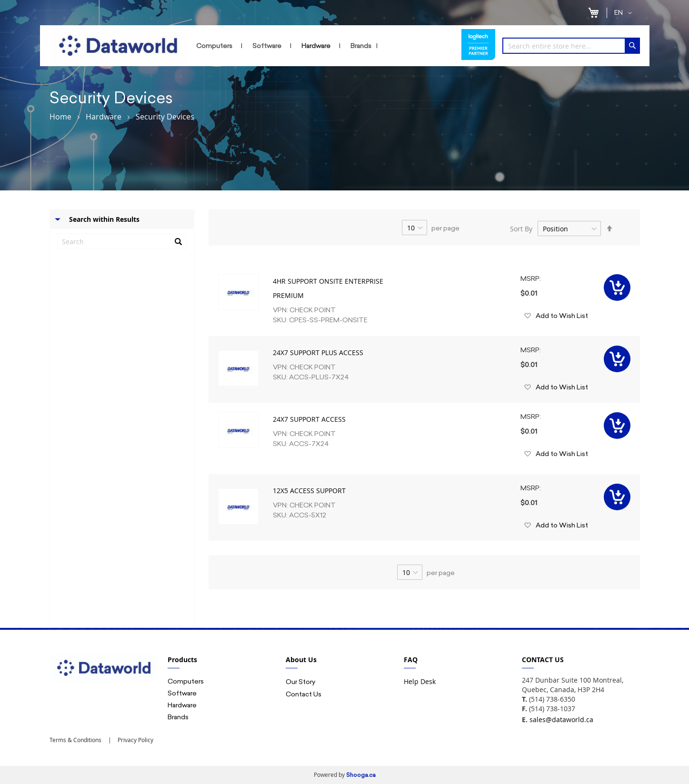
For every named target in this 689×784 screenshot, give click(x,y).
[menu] (324, 46)
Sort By (521, 229)
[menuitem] (216, 46)
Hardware (104, 117)
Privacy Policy (135, 740)
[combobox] (571, 46)
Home (60, 117)
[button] (625, 13)
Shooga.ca (361, 775)
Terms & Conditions (75, 740)
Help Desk (420, 681)
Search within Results (104, 219)
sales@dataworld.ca (561, 719)
